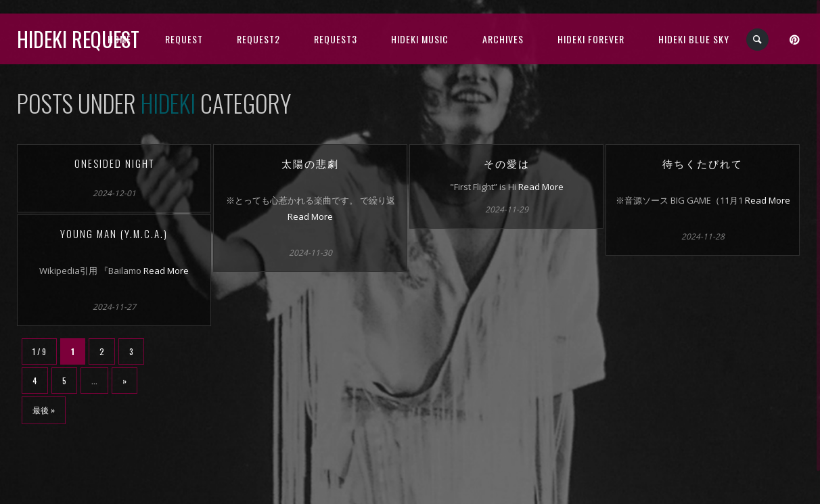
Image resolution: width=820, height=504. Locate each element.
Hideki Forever (591, 39)
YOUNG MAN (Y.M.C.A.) (114, 233)
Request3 (336, 39)
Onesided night (114, 163)
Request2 (258, 39)
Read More (310, 216)
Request (184, 39)
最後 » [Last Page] (44, 410)
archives (503, 39)
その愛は (507, 163)
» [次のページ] (124, 381)
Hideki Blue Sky (694, 39)
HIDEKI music (420, 39)
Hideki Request (78, 39)
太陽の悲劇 (310, 163)
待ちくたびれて (703, 163)
